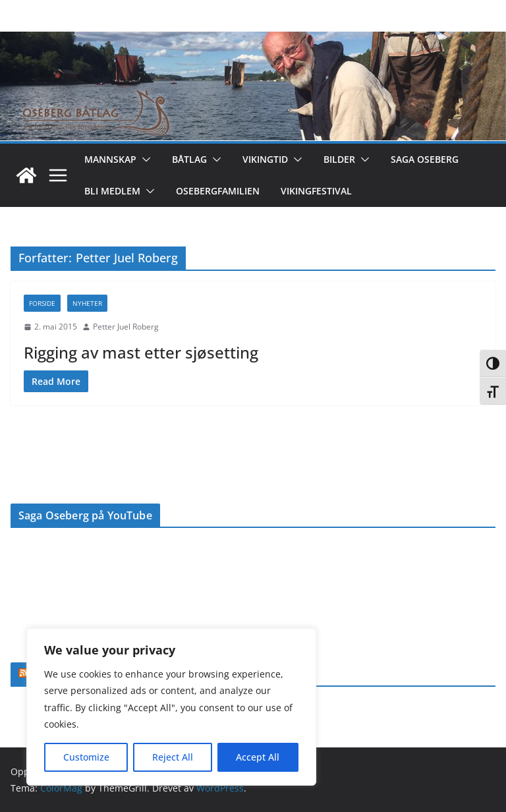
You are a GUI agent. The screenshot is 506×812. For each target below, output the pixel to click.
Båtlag (189, 159)
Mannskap (110, 159)
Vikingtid (265, 159)
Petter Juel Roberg (126, 327)
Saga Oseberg (425, 159)
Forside (42, 303)
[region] (171, 707)
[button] (144, 159)
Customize (86, 757)
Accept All (258, 757)
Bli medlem (112, 191)
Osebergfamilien (218, 191)
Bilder (339, 159)
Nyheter (87, 303)
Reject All (173, 757)
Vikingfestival (316, 191)
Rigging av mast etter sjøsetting (141, 352)
